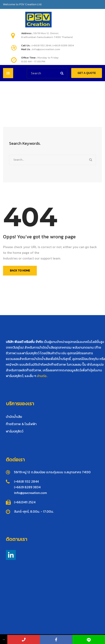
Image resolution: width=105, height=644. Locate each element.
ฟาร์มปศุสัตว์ (15, 431)
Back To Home (20, 271)
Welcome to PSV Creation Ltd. (22, 4)
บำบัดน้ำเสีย (14, 417)
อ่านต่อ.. (42, 376)
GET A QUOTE (87, 73)
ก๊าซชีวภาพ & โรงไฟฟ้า (21, 424)
